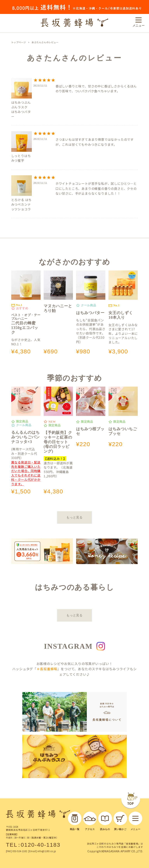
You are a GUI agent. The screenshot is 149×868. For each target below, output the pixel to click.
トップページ (19, 42)
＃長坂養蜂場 (47, 669)
